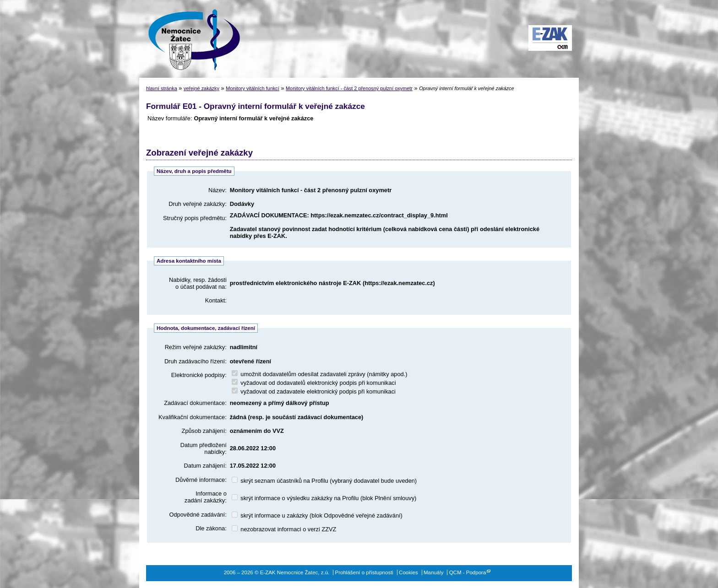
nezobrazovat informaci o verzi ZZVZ (284, 529)
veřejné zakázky (201, 88)
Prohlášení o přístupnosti (364, 572)
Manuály (434, 572)
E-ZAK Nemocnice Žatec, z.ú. (190, 39)
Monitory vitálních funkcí (253, 88)
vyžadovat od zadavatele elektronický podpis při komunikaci (314, 391)
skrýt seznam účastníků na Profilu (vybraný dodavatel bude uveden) (324, 481)
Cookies (408, 572)
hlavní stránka (162, 88)
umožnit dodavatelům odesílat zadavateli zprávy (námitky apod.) (320, 374)
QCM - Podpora (468, 572)
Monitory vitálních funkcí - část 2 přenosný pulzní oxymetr (349, 88)
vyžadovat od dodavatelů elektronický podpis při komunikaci (314, 383)
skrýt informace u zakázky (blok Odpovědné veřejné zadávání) (317, 515)
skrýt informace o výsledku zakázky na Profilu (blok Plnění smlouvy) (324, 498)
